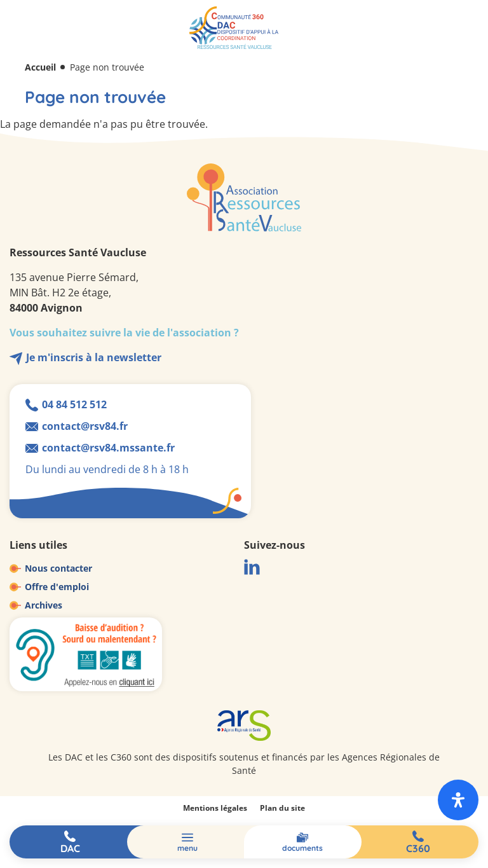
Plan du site (282, 808)
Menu (187, 848)
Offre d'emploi (57, 587)
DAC (70, 848)
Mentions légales (215, 808)
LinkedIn (252, 567)
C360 (418, 848)
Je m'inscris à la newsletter (94, 357)
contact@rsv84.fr (85, 426)
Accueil (40, 67)
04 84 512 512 (74, 404)
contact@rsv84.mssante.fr (108, 448)
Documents (302, 848)
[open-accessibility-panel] (458, 800)
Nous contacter (58, 568)
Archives (44, 605)
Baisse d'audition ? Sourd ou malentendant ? (86, 654)
